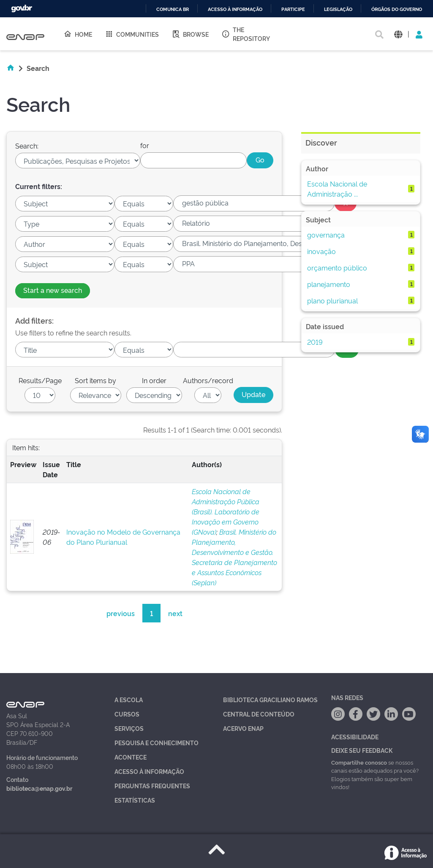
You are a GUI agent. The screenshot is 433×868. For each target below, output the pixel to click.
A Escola (129, 699)
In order (154, 380)
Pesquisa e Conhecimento (157, 742)
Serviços (129, 728)
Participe (293, 9)
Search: (27, 146)
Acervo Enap (243, 728)
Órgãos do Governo (397, 9)
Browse (190, 34)
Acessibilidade (355, 737)
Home (78, 34)
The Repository (246, 34)
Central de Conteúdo (259, 714)
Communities (132, 34)
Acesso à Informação (149, 771)
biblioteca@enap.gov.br (39, 788)
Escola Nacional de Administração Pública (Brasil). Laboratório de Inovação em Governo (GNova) (226, 511)
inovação (321, 251)
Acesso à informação (235, 9)
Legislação (338, 9)
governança (326, 235)
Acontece (131, 757)
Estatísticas (135, 800)
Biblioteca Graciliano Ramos (270, 699)
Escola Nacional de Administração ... (337, 189)
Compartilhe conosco (359, 762)
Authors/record (208, 380)
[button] (398, 34)
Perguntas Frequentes (152, 786)
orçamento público (337, 268)
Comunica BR (173, 9)
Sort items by (95, 380)
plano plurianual (332, 300)
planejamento (329, 284)
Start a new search (53, 290)
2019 (315, 342)
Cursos (127, 714)
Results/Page (40, 380)
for (145, 145)
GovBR (22, 9)
